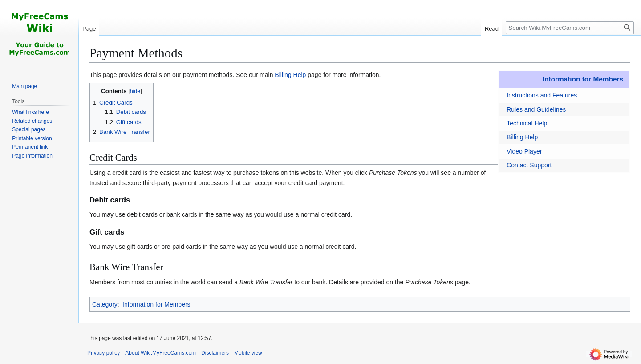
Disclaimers (215, 353)
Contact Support (529, 165)
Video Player (524, 151)
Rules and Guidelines (536, 109)
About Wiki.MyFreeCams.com (160, 353)
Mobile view (248, 353)
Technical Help (527, 123)
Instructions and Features (542, 95)
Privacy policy (103, 353)
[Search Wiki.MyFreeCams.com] (570, 28)
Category (105, 304)
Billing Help (522, 137)
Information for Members (583, 79)
